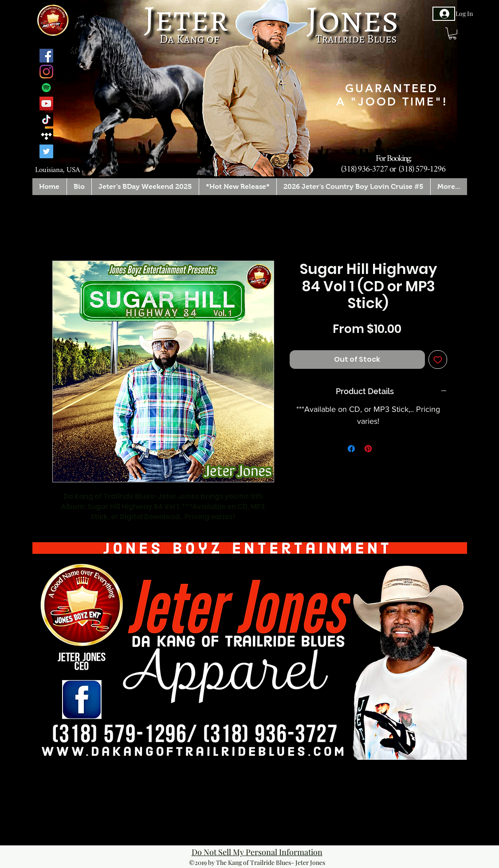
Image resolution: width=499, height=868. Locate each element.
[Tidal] (46, 135)
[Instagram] (46, 72)
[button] (452, 33)
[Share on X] (385, 449)
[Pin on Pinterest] (368, 449)
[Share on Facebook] (351, 449)
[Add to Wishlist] (438, 360)
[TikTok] (46, 119)
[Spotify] (46, 88)
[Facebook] (46, 56)
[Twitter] (46, 151)
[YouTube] (46, 104)
